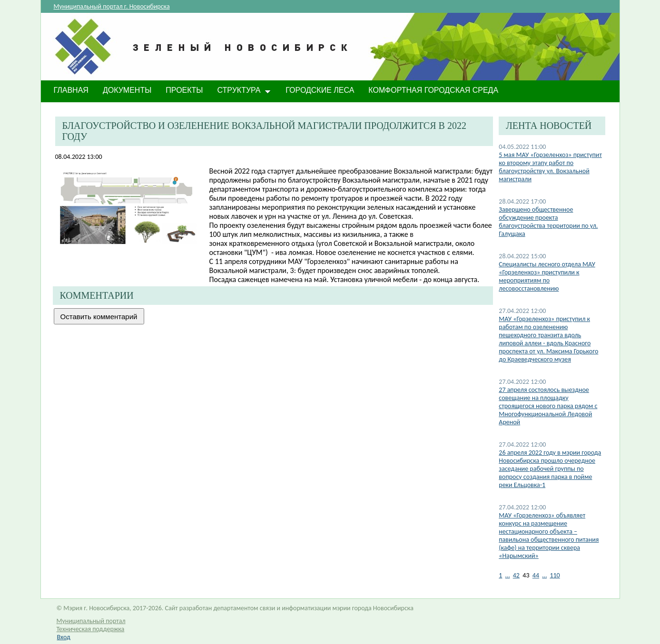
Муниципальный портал (91, 621)
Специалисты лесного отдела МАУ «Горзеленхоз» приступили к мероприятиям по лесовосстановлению (547, 276)
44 (536, 575)
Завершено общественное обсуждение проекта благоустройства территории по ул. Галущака (548, 222)
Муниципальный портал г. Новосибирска (112, 6)
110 (555, 575)
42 (516, 575)
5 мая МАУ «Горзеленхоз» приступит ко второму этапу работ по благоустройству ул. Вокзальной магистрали (550, 167)
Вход (64, 637)
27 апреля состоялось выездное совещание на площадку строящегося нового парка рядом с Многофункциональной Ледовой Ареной (548, 406)
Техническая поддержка (91, 629)
